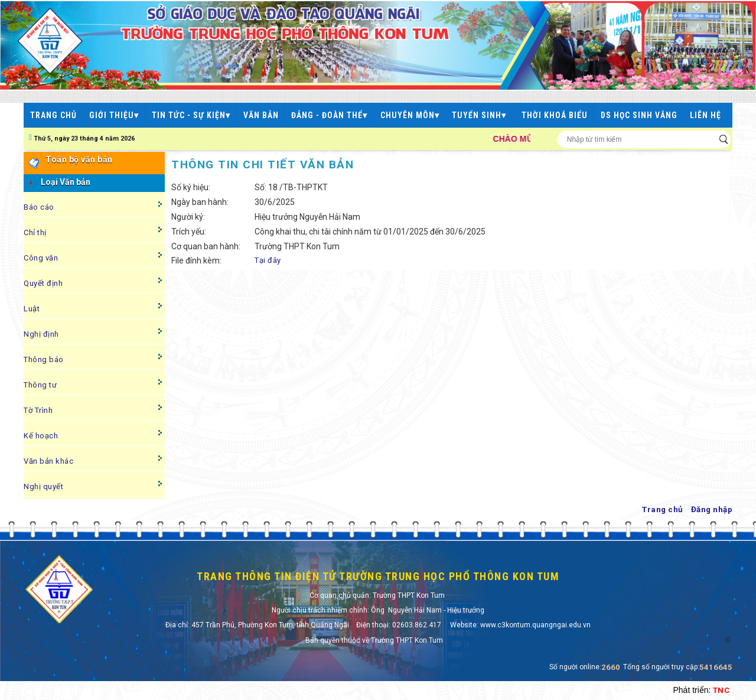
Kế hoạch (41, 436)
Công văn (41, 258)
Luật (32, 309)
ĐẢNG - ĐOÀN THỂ (329, 115)
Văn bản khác (48, 461)
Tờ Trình (38, 410)
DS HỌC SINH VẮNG (639, 115)
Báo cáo (39, 207)
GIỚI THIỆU (114, 115)
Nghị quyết (43, 486)
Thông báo (44, 359)
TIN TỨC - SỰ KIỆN (191, 115)
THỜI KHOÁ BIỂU (555, 115)
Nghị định (41, 334)
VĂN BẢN (261, 115)
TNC (721, 690)
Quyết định (43, 283)
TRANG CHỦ (53, 115)
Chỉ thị (35, 232)
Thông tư (40, 385)
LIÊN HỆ (706, 115)
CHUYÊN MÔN (410, 115)
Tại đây (268, 260)
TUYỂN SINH (480, 115)
